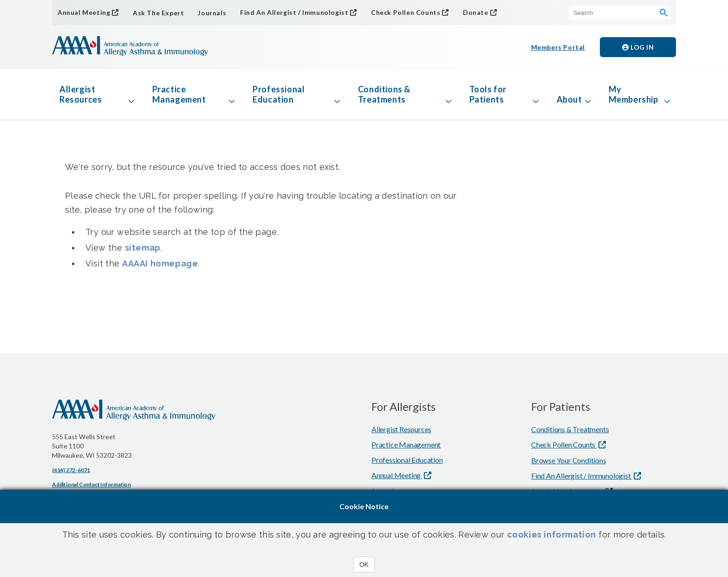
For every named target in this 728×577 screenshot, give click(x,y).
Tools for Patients (488, 94)
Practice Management (179, 94)
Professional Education (279, 94)
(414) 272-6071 (71, 470)
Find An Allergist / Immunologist (294, 12)
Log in (638, 47)
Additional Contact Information (91, 484)
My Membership (634, 94)
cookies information (552, 535)
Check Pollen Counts (406, 12)
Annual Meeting (84, 12)
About (569, 99)
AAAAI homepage (160, 263)
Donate (476, 12)
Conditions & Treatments (384, 94)
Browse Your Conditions (569, 460)
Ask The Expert (158, 13)
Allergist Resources (81, 94)
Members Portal (558, 47)
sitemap (143, 248)
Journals (212, 13)
